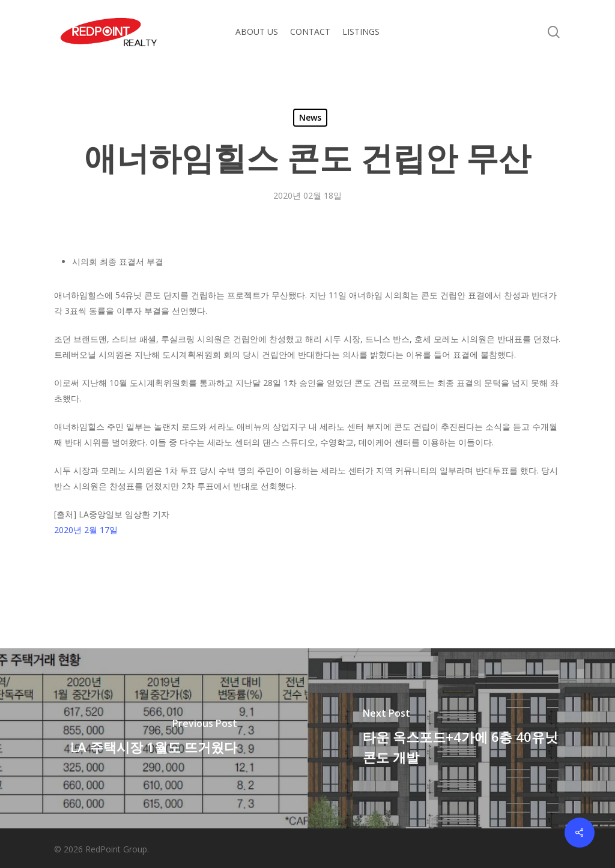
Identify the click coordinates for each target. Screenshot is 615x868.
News (310, 117)
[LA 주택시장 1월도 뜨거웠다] (154, 738)
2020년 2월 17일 (86, 530)
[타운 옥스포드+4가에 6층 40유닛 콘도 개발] (461, 738)
